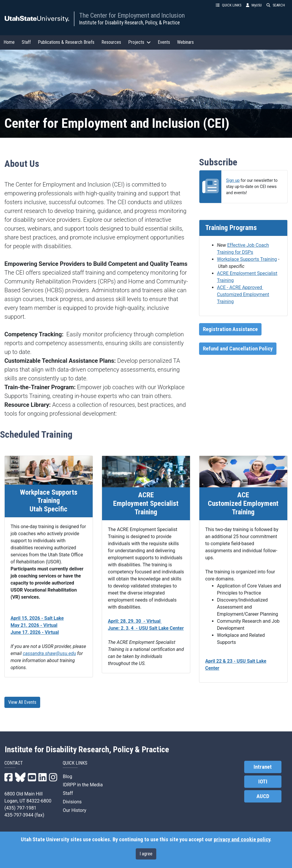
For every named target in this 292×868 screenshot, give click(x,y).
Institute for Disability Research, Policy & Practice (87, 750)
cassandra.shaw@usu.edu (49, 653)
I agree (146, 854)
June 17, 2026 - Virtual (35, 632)
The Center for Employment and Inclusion (132, 15)
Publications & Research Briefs (66, 42)
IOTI (263, 782)
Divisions (72, 802)
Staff (26, 42)
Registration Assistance (230, 329)
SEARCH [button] (276, 5)
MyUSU (254, 5)
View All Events (22, 702)
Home (9, 42)
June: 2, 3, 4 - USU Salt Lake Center (146, 628)
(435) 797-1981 (20, 808)
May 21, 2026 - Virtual (34, 625)
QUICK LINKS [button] (229, 5)
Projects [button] (139, 42)
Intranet (263, 767)
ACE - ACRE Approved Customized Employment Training (243, 294)
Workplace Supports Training (247, 259)
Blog (67, 777)
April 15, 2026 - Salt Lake (37, 618)
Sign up (233, 180)
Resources (111, 42)
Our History (74, 810)
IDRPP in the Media (83, 785)
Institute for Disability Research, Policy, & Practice (129, 23)
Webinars (185, 42)
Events (164, 42)
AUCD (263, 796)
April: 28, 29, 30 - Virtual (135, 621)
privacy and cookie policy (242, 840)
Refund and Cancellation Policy (238, 349)
